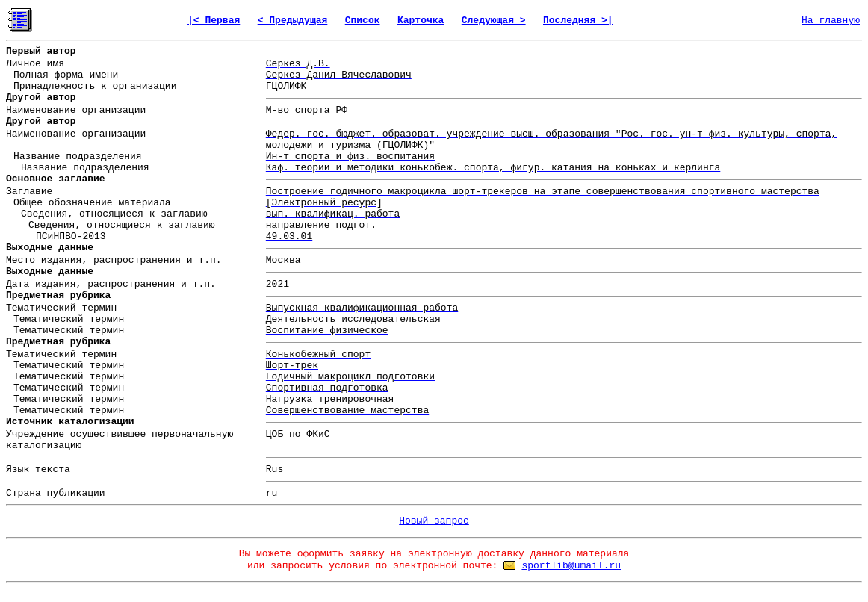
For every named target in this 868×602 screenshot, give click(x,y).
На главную (831, 21)
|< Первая (214, 21)
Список (363, 21)
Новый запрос (434, 521)
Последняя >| (578, 21)
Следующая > (494, 21)
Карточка (421, 21)
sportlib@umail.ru (571, 566)
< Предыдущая (293, 21)
